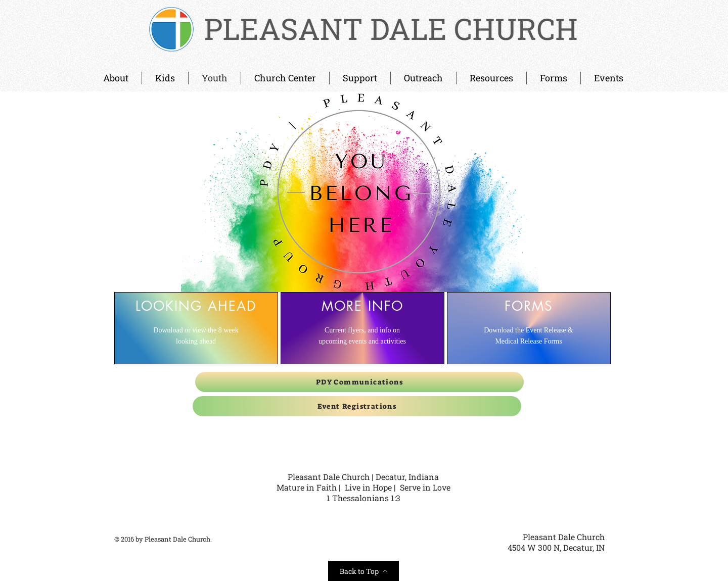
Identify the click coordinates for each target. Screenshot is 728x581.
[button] (285, 78)
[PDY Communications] (359, 382)
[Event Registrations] (357, 406)
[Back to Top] (363, 571)
